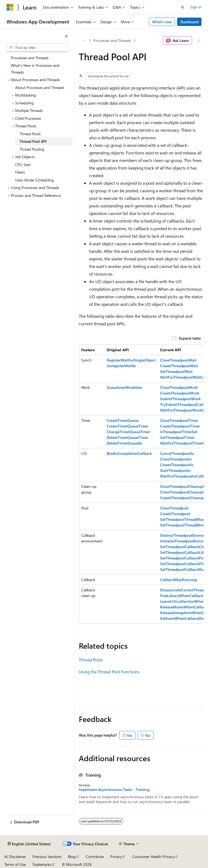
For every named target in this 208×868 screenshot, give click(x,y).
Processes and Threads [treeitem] (30, 58)
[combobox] (37, 48)
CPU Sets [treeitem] (23, 165)
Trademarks (42, 864)
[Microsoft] (10, 7)
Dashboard (189, 22)
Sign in (196, 7)
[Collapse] (66, 36)
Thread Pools (91, 660)
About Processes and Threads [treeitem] (40, 87)
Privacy (116, 857)
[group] (141, 484)
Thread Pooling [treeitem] (32, 149)
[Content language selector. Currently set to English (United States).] (29, 844)
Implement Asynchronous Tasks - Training (114, 790)
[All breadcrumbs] (84, 41)
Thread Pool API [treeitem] (33, 141)
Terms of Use (15, 864)
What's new (162, 22)
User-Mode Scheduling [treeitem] (34, 180)
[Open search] (183, 7)
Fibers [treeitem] (20, 172)
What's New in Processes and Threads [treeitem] (35, 69)
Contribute (95, 857)
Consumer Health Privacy (153, 857)
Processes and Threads (112, 40)
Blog (72, 857)
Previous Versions (47, 857)
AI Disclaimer (15, 857)
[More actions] (199, 41)
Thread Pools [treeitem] (30, 134)
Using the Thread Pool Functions (109, 672)
